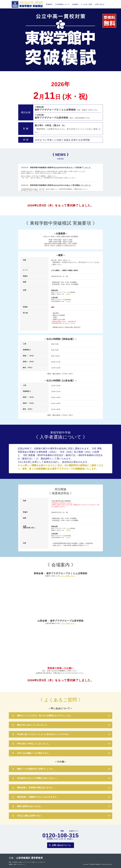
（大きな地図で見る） (68, 576)
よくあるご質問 (87, 4)
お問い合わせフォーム (61, 845)
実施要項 (49, 4)
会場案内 (75, 4)
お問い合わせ (100, 4)
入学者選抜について (62, 4)
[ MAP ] (68, 294)
